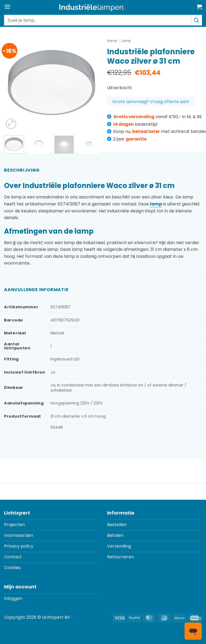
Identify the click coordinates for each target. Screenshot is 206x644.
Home (112, 41)
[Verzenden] (197, 20)
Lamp (126, 41)
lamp (156, 204)
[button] (7, 7)
